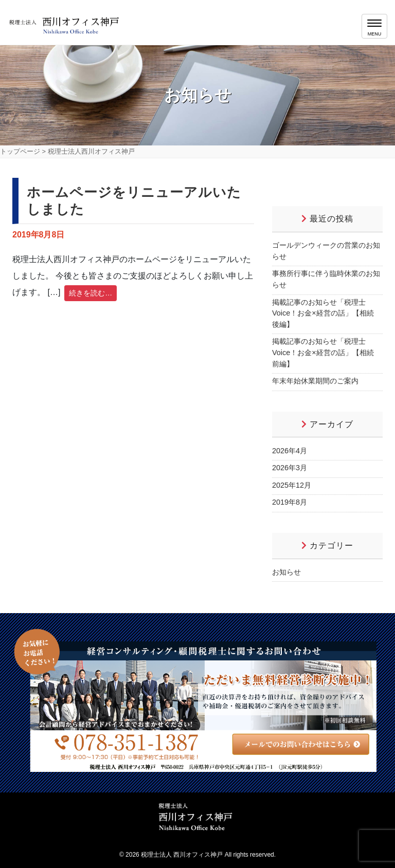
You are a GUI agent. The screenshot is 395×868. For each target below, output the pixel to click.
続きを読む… (91, 293)
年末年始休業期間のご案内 (315, 381)
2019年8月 (290, 502)
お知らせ (286, 572)
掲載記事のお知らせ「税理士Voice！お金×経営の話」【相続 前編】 (323, 352)
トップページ (20, 151)
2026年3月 (290, 468)
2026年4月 (290, 451)
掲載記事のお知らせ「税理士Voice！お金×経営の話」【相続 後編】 (323, 313)
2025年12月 (292, 485)
